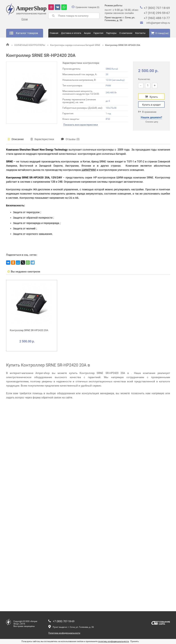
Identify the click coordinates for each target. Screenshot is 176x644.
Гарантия (98, 33)
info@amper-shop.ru (158, 23)
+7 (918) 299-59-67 (157, 13)
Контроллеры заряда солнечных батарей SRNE (74, 45)
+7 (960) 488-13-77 (157, 18)
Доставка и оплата (71, 33)
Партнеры (111, 33)
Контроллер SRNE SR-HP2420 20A (121, 45)
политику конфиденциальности (113, 641)
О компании (126, 33)
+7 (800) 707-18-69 (157, 8)
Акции (87, 33)
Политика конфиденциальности (64, 633)
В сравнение (147, 112)
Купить (151, 97)
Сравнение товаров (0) (85, 7)
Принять (135, 641)
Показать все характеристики (81, 125)
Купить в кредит (151, 105)
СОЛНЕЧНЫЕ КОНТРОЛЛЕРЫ (29, 45)
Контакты (140, 33)
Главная (54, 33)
